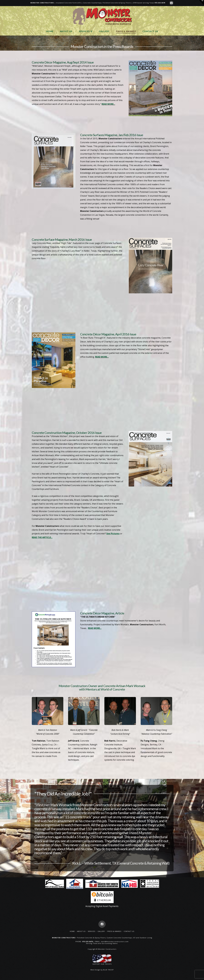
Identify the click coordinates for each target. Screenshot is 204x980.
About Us (81, 931)
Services (92, 931)
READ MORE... (108, 104)
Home (72, 931)
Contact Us (129, 931)
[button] (201, 3)
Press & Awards (114, 931)
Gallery (101, 931)
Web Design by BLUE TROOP (102, 970)
